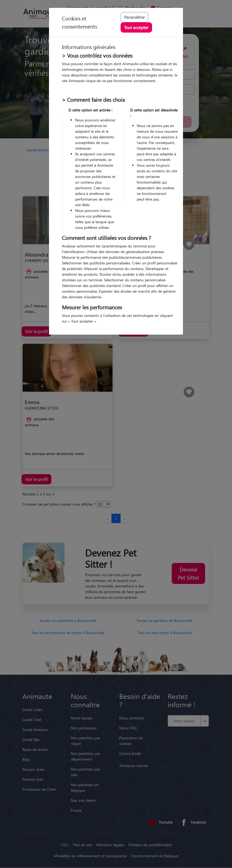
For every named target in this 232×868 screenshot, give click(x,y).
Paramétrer (134, 17)
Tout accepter (136, 27)
